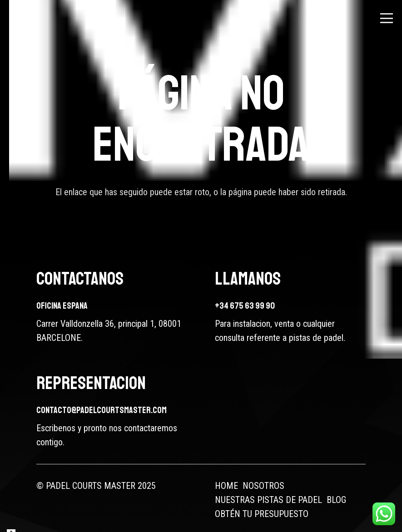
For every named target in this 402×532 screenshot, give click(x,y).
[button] (387, 18)
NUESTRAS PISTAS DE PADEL (268, 500)
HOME (226, 486)
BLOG (336, 500)
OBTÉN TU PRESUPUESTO (262, 514)
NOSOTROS (263, 486)
